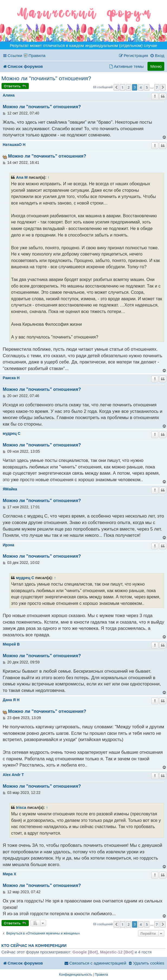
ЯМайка (10, 489)
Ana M (22, 177)
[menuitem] (157, 56)
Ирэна (8, 545)
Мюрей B (11, 644)
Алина (9, 95)
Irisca (21, 807)
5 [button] (147, 87)
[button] (116, 87)
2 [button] (129, 87)
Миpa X (9, 874)
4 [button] (141, 87)
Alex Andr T (13, 775)
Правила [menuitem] (37, 55)
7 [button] (157, 87)
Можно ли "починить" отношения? (46, 78)
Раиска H (11, 378)
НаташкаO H (14, 145)
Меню (156, 66)
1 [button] (122, 87)
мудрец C (12, 433)
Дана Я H (11, 700)
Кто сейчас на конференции (34, 946)
